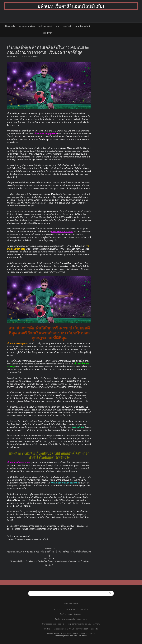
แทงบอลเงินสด (78, 427)
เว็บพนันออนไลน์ (82, 26)
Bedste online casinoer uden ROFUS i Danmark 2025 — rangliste (71, 629)
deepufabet (82, 636)
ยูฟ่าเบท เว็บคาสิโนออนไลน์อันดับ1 (71, 6)
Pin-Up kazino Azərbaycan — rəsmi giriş (71, 609)
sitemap (47, 33)
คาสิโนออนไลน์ (45, 26)
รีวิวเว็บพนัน (10, 26)
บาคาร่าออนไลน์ (64, 26)
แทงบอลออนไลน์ (27, 26)
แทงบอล (29, 539)
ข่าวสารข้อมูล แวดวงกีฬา (62, 232)
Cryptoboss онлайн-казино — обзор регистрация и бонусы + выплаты (71, 624)
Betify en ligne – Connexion (71, 614)
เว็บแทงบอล (20, 539)
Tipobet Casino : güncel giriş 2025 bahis (71, 619)
